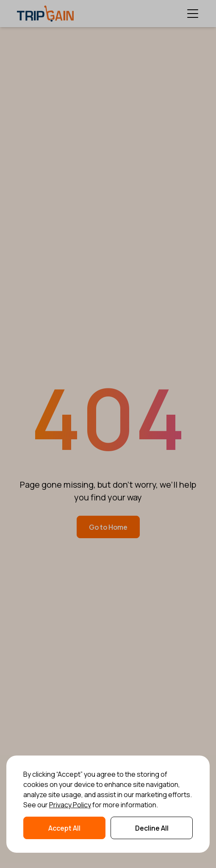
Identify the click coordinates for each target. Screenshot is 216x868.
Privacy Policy (70, 805)
